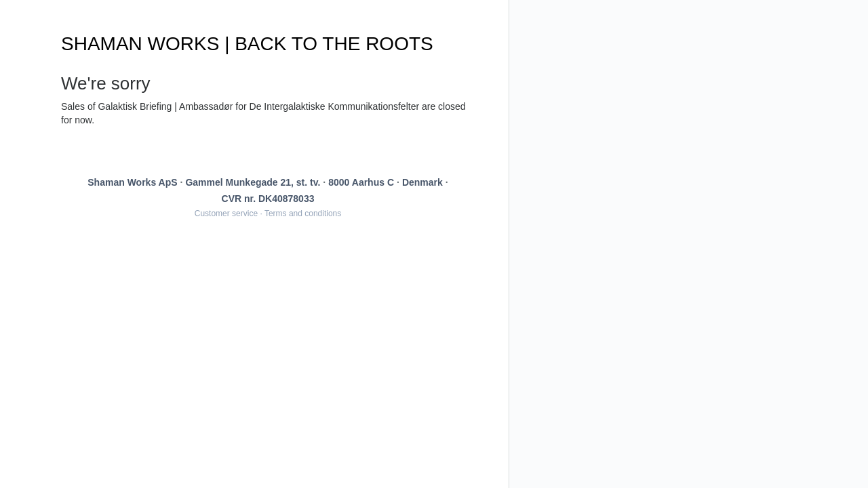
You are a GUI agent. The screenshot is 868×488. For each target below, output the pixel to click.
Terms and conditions (303, 213)
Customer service (226, 213)
